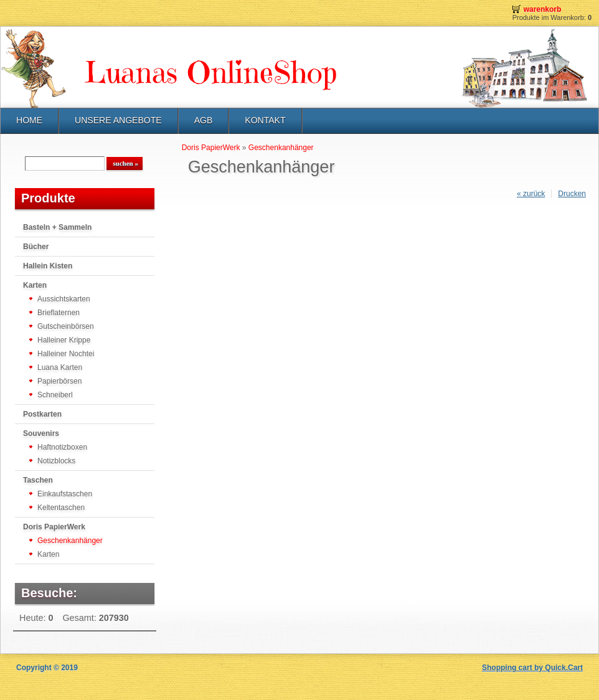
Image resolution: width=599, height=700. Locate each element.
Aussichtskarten (64, 299)
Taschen (38, 480)
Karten (35, 285)
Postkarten (42, 414)
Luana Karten (60, 367)
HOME (29, 120)
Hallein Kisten (48, 266)
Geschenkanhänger (70, 541)
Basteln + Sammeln (57, 227)
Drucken (572, 194)
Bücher (36, 247)
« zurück (531, 194)
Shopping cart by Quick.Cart (532, 668)
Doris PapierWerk (54, 527)
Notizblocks (56, 461)
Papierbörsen (59, 381)
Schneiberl (55, 395)
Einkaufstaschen (65, 494)
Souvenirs (41, 433)
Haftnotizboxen (62, 447)
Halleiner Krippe (64, 340)
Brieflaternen (59, 313)
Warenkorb (543, 9)
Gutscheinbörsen (66, 326)
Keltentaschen (61, 508)
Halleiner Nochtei (66, 354)
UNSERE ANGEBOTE (118, 120)
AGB (204, 120)
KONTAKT (265, 120)
